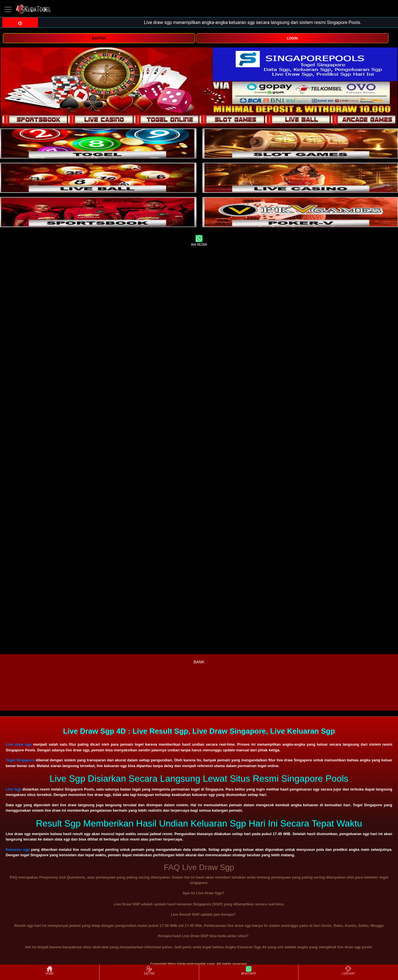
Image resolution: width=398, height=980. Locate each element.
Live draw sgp (19, 744)
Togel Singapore (20, 760)
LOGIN (292, 38)
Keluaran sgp (18, 850)
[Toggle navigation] (8, 9)
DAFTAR (99, 38)
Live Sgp (13, 789)
